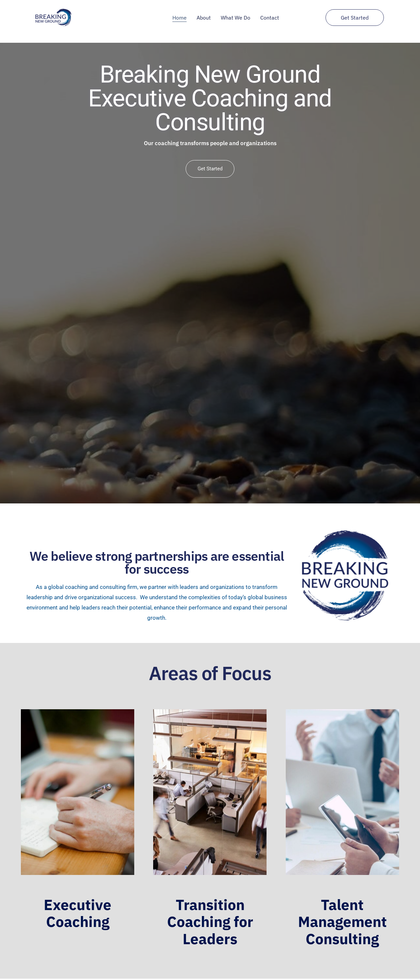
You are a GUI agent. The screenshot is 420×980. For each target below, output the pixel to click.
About (204, 18)
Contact (270, 18)
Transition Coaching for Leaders (210, 922)
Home (180, 18)
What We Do (236, 18)
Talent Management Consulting (342, 922)
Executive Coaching (78, 913)
